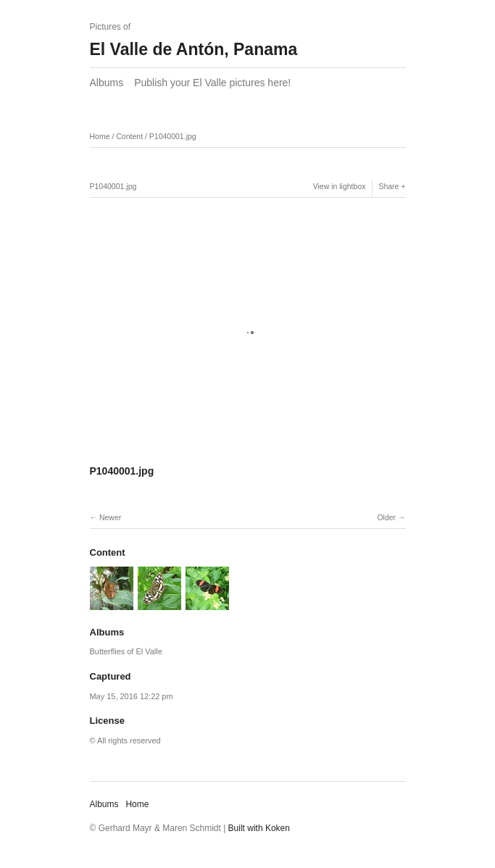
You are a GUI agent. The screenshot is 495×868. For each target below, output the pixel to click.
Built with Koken (259, 828)
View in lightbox (340, 186)
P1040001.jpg (173, 136)
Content (129, 136)
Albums (107, 83)
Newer (110, 517)
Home (100, 136)
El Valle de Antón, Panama (194, 49)
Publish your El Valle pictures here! (212, 83)
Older (386, 517)
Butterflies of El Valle (126, 651)
